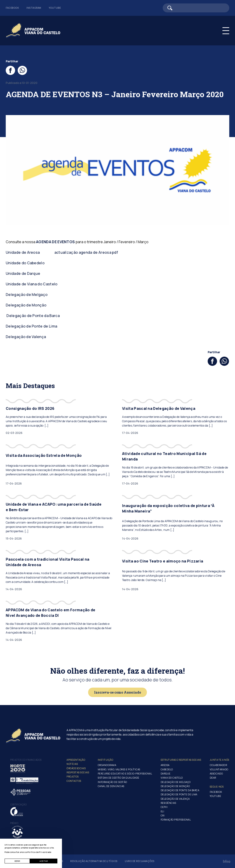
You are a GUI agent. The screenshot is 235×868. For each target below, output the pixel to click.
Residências (168, 803)
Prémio (14, 823)
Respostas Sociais (78, 772)
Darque (166, 774)
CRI (163, 816)
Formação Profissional (176, 820)
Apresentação (76, 760)
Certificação (18, 805)
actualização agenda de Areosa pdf (86, 252)
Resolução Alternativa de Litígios (94, 861)
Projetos (73, 777)
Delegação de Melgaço (27, 295)
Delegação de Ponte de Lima (31, 326)
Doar (213, 778)
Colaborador (218, 765)
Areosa (165, 765)
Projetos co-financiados (26, 760)
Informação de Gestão (112, 782)
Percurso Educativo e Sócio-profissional (125, 774)
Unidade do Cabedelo (25, 263)
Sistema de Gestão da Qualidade (119, 778)
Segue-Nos (217, 787)
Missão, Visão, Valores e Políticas (119, 769)
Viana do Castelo (172, 778)
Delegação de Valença (26, 337)
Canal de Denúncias (111, 786)
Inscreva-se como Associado (117, 692)
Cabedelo (167, 769)
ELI (162, 811)
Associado (216, 774)
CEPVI (164, 807)
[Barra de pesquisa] (196, 8)
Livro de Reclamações (140, 861)
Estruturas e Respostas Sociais (181, 760)
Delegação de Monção (26, 305)
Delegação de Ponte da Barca (33, 316)
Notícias (72, 764)
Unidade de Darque (23, 273)
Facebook (12, 8)
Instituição (106, 760)
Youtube (55, 8)
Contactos (74, 781)
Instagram (34, 8)
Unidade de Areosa (23, 252)
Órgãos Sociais (76, 768)
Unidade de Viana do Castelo (32, 284)
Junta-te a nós (220, 760)
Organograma (107, 765)
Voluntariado (219, 769)
